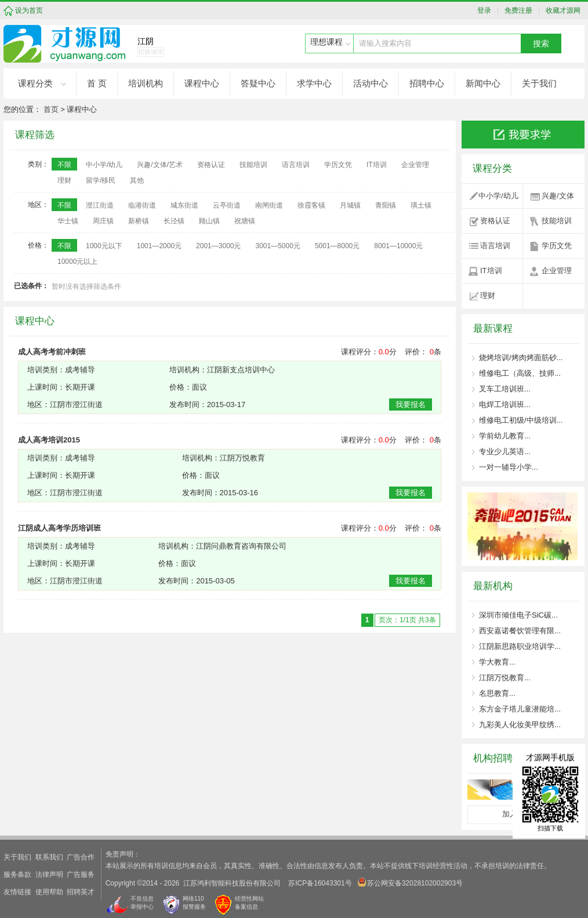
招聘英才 (81, 892)
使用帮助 (49, 892)
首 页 (97, 83)
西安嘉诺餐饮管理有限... (520, 631)
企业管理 (557, 271)
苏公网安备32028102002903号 (410, 882)
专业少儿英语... (505, 451)
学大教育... (497, 662)
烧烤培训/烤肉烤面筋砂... (521, 358)
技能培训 (557, 221)
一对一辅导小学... (509, 467)
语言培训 (495, 246)
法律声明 (49, 875)
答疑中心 (258, 83)
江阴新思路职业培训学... (520, 646)
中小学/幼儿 (498, 196)
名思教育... (497, 693)
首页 (51, 109)
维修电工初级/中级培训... (521, 420)
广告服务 (81, 875)
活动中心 (371, 83)
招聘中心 (427, 83)
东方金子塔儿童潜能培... (520, 709)
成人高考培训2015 (49, 440)
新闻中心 (483, 83)
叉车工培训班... (505, 389)
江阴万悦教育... (505, 678)
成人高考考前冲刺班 (52, 352)
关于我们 (539, 83)
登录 (487, 10)
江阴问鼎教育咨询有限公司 (241, 546)
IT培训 (491, 271)
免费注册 (517, 10)
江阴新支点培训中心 (241, 370)
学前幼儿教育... (505, 436)
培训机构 (146, 83)
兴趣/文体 (558, 196)
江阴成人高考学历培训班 (59, 528)
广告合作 (81, 857)
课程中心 (202, 83)
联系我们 (49, 857)
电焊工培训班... (505, 404)
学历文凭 (557, 246)
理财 (488, 295)
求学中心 (314, 83)
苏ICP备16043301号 (320, 883)
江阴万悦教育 (242, 458)
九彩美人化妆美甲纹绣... (520, 725)
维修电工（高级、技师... (520, 373)
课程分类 (35, 83)
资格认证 (495, 221)
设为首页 (29, 10)
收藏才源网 (562, 10)
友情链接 (17, 892)
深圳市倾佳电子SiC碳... (518, 615)
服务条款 (17, 875)
